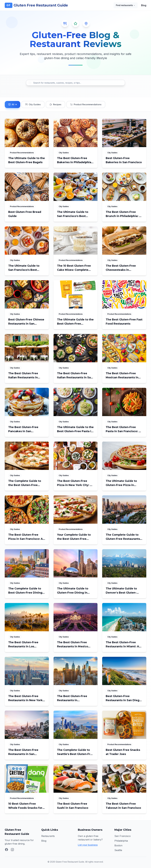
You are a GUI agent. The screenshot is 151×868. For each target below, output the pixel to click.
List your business (88, 845)
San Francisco (123, 836)
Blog (144, 5)
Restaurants (48, 836)
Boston (118, 845)
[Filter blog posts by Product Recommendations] (86, 105)
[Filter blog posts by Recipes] (55, 105)
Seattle (118, 850)
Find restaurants (126, 5)
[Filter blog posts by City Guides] (33, 105)
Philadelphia (121, 841)
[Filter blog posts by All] (12, 105)
